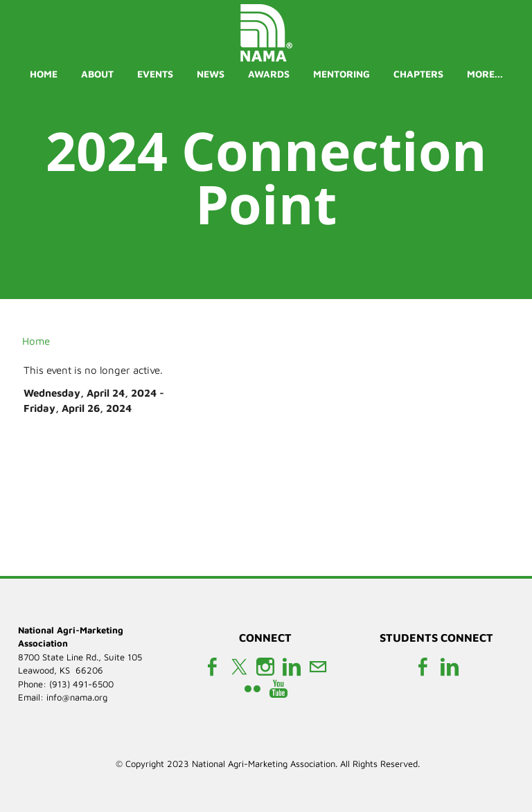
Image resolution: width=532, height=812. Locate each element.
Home (44, 74)
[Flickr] (252, 689)
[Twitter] (239, 667)
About (97, 74)
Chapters (418, 74)
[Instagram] (265, 667)
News (211, 74)
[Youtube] (278, 689)
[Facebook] (213, 667)
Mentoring (342, 74)
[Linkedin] (292, 667)
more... (485, 74)
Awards (269, 74)
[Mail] (318, 667)
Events (155, 74)
